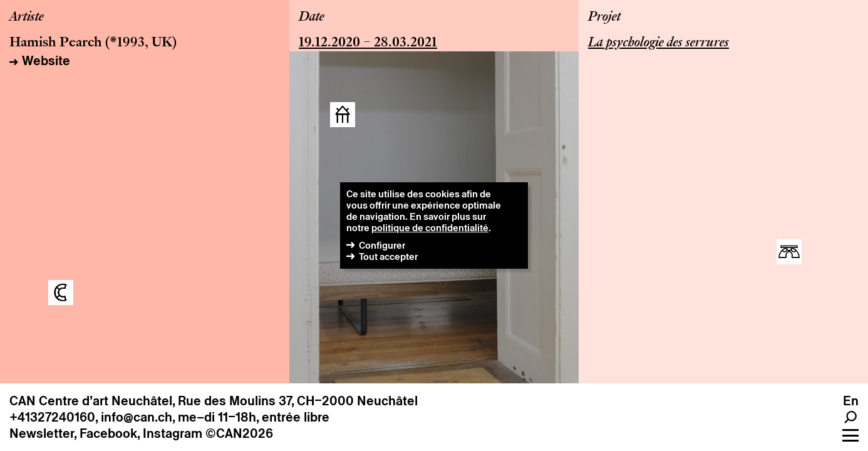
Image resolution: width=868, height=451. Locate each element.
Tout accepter (388, 257)
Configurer (382, 245)
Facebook (108, 433)
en (851, 401)
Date (312, 18)
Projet (604, 18)
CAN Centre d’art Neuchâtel (91, 401)
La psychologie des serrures (659, 43)
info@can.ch (137, 417)
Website (46, 61)
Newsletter (42, 433)
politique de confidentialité (430, 228)
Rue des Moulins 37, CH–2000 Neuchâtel (298, 401)
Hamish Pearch (56, 43)
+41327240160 (52, 417)
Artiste (27, 18)
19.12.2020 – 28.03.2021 (368, 43)
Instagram (173, 433)
